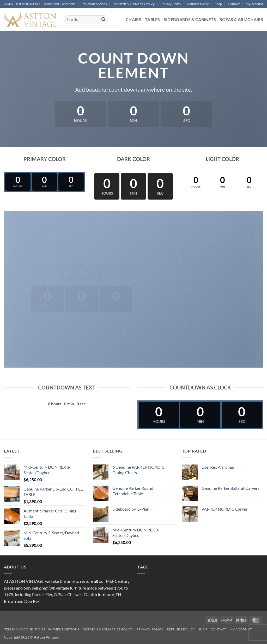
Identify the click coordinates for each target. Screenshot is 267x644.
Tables (153, 19)
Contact (234, 4)
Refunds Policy (198, 4)
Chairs (133, 19)
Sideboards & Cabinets (190, 19)
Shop (218, 4)
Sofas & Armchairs (241, 19)
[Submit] (104, 20)
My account (254, 4)
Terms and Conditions (59, 4)
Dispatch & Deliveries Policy (134, 4)
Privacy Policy (171, 4)
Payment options (94, 4)
